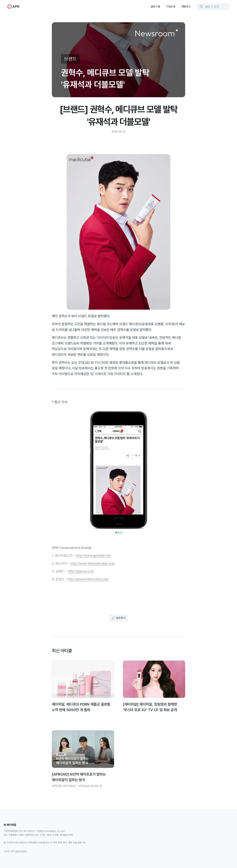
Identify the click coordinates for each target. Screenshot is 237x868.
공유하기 (118, 618)
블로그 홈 (155, 6)
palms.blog (21, 851)
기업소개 (171, 6)
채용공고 (186, 6)
